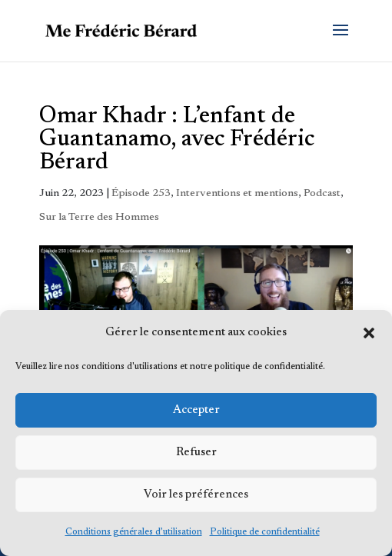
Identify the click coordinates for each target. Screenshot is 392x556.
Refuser (196, 453)
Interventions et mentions (237, 194)
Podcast (322, 194)
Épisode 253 (141, 194)
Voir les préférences (196, 495)
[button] (369, 333)
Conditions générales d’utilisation (134, 532)
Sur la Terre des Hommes (99, 218)
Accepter (196, 410)
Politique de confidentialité (265, 532)
